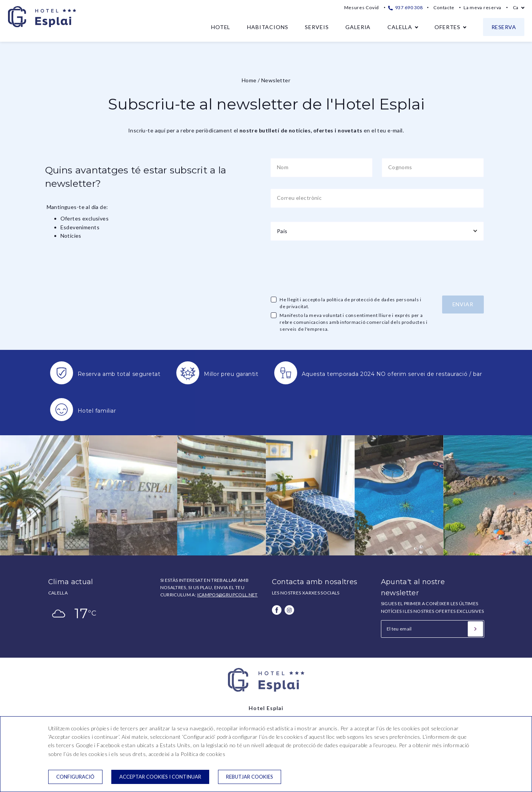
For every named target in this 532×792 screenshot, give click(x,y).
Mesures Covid (362, 7)
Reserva (504, 27)
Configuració (75, 777)
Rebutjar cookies (250, 777)
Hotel (221, 27)
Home (249, 80)
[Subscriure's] (475, 629)
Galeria (358, 27)
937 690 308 (405, 7)
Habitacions (268, 27)
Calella (400, 27)
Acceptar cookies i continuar (160, 777)
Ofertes (447, 27)
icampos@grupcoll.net (228, 595)
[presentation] (329, 267)
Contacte (444, 7)
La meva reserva (482, 7)
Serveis (317, 27)
